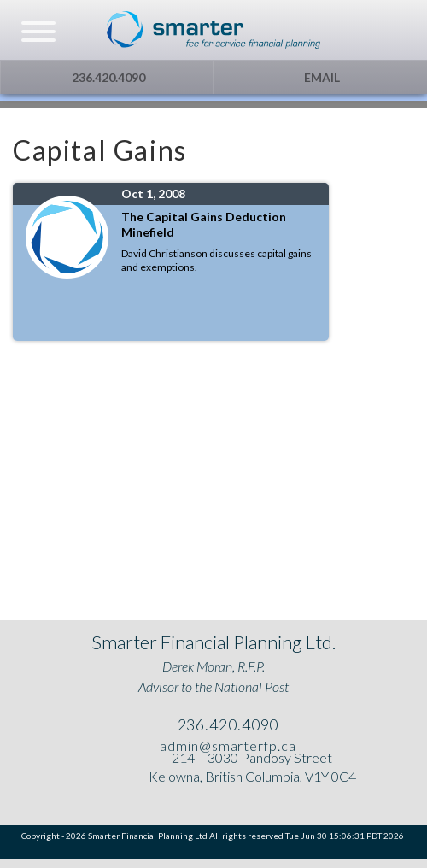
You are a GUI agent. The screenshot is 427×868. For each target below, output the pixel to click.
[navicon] (38, 33)
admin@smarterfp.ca (226, 745)
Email (321, 77)
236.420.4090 (107, 77)
